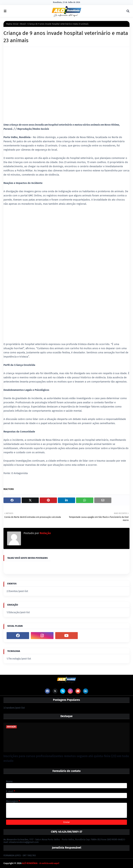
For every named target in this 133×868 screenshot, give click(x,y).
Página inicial (12, 24)
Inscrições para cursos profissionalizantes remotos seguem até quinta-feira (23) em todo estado (66, 758)
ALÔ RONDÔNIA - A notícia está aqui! (41, 863)
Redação (45, 533)
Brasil (23, 24)
